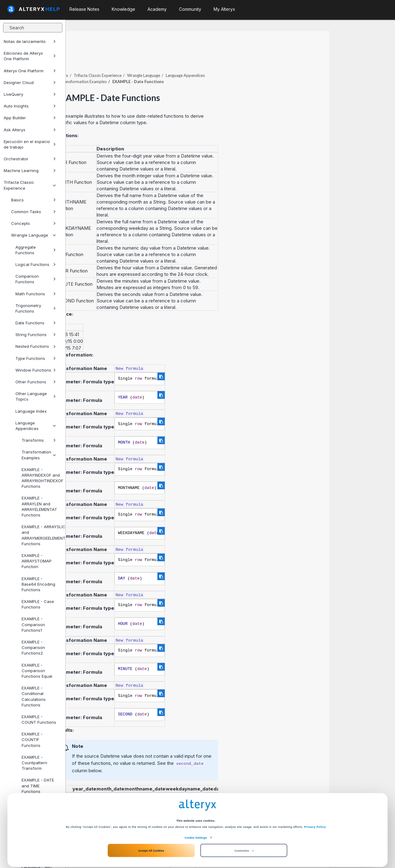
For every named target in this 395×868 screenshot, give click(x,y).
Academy (157, 9)
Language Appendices (36, 426)
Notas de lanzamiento (30, 41)
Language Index (31, 411)
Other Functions (36, 382)
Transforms (39, 440)
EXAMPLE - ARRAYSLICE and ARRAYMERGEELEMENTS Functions (41, 535)
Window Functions (36, 370)
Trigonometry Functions (36, 308)
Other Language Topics (36, 396)
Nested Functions (36, 346)
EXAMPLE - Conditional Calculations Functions (34, 696)
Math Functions (36, 294)
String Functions (36, 335)
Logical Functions (36, 264)
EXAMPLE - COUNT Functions (39, 719)
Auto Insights (30, 106)
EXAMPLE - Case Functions (38, 604)
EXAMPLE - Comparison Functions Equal (37, 671)
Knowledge (123, 9)
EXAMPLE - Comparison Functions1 (33, 624)
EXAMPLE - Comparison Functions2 (33, 647)
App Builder (30, 118)
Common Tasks (33, 212)
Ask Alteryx (30, 130)
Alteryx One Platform (30, 71)
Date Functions (36, 323)
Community (190, 9)
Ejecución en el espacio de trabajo (30, 144)
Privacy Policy (315, 820)
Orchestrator (30, 159)
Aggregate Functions (36, 250)
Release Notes (84, 9)
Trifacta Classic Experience (30, 185)
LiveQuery (30, 94)
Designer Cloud (30, 82)
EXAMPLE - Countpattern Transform (34, 763)
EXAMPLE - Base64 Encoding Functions (38, 584)
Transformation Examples (39, 455)
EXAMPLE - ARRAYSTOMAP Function (37, 561)
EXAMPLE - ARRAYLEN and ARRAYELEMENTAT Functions (39, 506)
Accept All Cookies (151, 844)
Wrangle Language (33, 235)
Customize (244, 844)
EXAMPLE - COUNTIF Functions (32, 739)
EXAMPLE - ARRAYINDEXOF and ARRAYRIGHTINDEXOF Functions (41, 478)
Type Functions (36, 358)
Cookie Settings (196, 831)
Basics (33, 200)
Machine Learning (30, 171)
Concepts (33, 223)
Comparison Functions (36, 279)
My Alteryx (224, 9)
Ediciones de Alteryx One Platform (30, 56)
